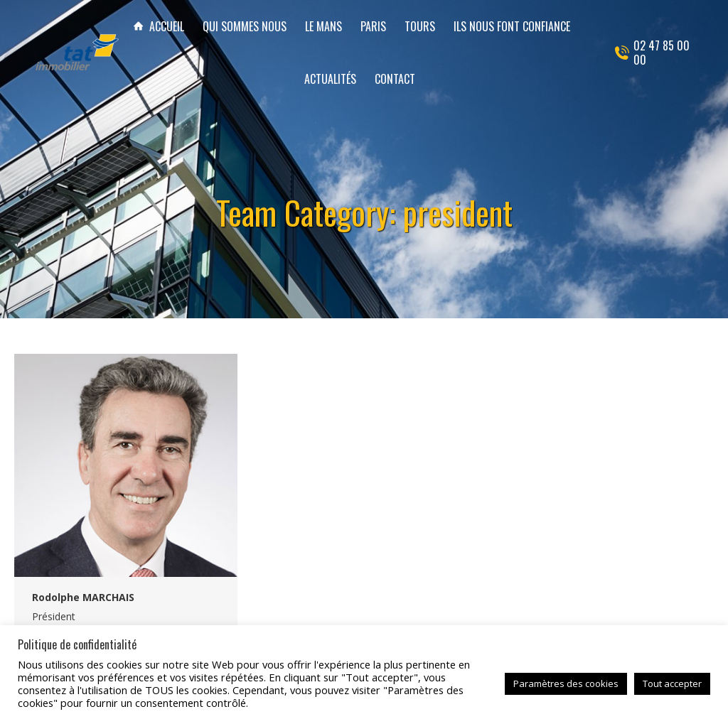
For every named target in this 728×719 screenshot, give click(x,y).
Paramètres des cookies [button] (566, 683)
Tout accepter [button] (672, 683)
